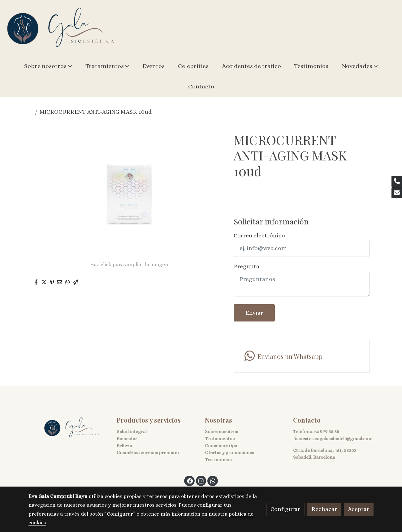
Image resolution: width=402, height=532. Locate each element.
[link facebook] (190, 481)
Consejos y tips (221, 446)
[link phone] (397, 181)
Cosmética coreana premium (148, 453)
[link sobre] (69, 428)
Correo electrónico (259, 235)
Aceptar (359, 509)
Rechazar (324, 509)
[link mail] (397, 193)
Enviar (254, 313)
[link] (61, 28)
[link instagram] (201, 481)
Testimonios (218, 460)
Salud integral (132, 432)
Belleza (124, 446)
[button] (48, 66)
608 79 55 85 (327, 432)
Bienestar (127, 439)
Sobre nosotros (221, 432)
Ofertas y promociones (229, 453)
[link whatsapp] (302, 356)
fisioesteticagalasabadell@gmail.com (333, 439)
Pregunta (246, 266)
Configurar (285, 509)
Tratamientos (220, 439)
